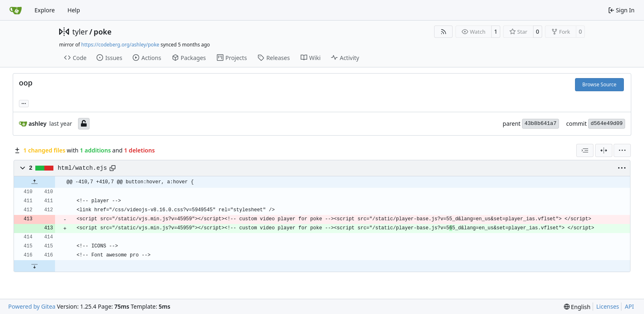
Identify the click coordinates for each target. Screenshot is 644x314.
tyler (80, 32)
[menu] (622, 150)
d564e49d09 (607, 124)
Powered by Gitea (32, 306)
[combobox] (585, 150)
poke (103, 32)
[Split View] (604, 150)
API (629, 306)
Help (74, 10)
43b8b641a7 (540, 124)
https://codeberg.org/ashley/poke (120, 45)
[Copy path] (113, 168)
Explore (45, 10)
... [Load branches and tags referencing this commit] (24, 103)
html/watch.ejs (83, 168)
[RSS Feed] (444, 32)
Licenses (608, 306)
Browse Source (599, 84)
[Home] (16, 10)
